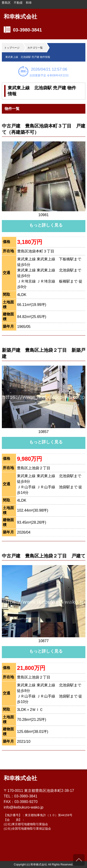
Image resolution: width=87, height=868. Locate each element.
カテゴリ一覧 (35, 48)
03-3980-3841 (27, 30)
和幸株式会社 (20, 17)
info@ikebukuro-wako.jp (24, 807)
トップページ (12, 48)
